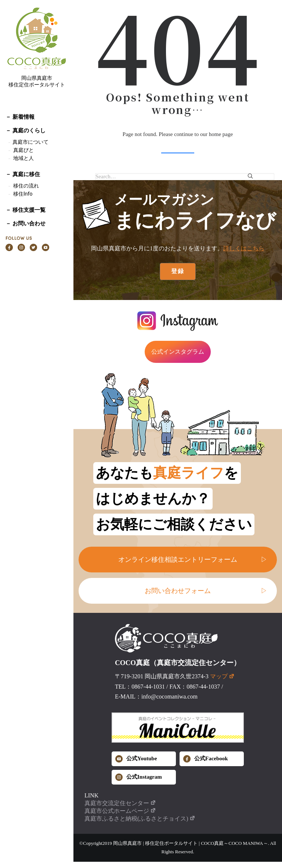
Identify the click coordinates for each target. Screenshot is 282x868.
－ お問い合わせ (26, 224)
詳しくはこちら (244, 248)
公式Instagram (139, 777)
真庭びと (23, 150)
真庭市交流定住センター (120, 803)
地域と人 (23, 158)
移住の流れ (26, 186)
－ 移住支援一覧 (26, 210)
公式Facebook (206, 759)
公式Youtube (136, 759)
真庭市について (30, 142)
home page (221, 134)
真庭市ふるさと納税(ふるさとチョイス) (140, 819)
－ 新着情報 (20, 117)
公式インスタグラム (178, 352)
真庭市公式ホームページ (120, 811)
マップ (222, 676)
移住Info (23, 194)
